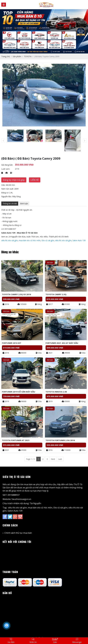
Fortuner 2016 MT (12, 343)
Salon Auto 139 (79, 240)
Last (60, 459)
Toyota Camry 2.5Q (56, 294)
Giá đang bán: (7, 165)
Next (53, 459)
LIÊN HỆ (35, 180)
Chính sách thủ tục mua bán (17, 533)
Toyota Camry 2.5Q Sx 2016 (16, 294)
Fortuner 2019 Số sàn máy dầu (19, 392)
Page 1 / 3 (30, 459)
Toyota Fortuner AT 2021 (16, 440)
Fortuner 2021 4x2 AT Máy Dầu (62, 343)
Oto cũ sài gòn (48, 240)
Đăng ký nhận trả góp (14, 180)
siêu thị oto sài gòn (9, 240)
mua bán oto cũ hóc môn (30, 240)
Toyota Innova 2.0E (56, 392)
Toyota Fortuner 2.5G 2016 (60, 440)
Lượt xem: (6, 169)
